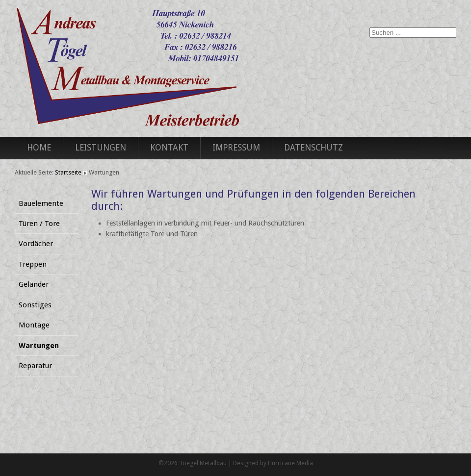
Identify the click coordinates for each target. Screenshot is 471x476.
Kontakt (169, 148)
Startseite (68, 172)
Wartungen (39, 346)
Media (305, 463)
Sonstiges (35, 305)
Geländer (34, 284)
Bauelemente (41, 203)
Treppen (33, 264)
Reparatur (35, 366)
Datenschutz (314, 148)
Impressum (236, 148)
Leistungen (101, 148)
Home (39, 148)
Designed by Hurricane (265, 463)
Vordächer (36, 244)
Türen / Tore (39, 224)
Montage (34, 325)
